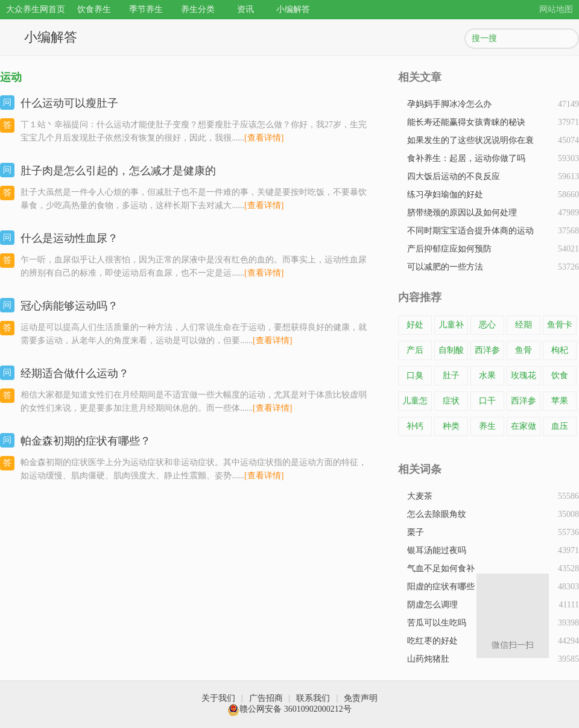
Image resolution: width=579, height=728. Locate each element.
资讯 (245, 9)
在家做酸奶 (524, 429)
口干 (487, 401)
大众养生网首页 (36, 9)
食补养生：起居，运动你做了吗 (466, 158)
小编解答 (293, 9)
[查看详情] (264, 138)
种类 (451, 426)
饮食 (560, 375)
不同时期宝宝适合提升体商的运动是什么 (470, 233)
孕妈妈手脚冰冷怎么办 (449, 104)
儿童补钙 (451, 328)
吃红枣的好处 (432, 641)
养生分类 (198, 9)
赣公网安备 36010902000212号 (289, 709)
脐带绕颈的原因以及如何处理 (462, 213)
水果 (487, 375)
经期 (524, 325)
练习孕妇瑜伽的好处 (445, 195)
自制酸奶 (451, 353)
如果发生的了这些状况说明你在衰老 (470, 143)
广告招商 (266, 698)
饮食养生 (94, 9)
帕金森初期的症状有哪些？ (86, 441)
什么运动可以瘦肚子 (69, 103)
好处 (415, 325)
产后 (415, 350)
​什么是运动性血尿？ (69, 238)
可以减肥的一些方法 (445, 267)
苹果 (560, 401)
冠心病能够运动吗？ (69, 306)
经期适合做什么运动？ (75, 373)
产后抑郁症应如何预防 (449, 249)
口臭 (415, 375)
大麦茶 (420, 496)
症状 (451, 401)
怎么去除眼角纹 (437, 514)
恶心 (487, 325)
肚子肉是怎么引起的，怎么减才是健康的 (118, 171)
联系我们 (313, 698)
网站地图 (556, 9)
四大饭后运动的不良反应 (454, 176)
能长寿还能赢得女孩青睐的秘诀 (466, 122)
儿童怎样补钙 (415, 404)
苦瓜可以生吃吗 (437, 623)
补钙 (415, 426)
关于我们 (218, 698)
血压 (560, 426)
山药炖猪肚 (428, 659)
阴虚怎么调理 (432, 605)
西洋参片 (487, 353)
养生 (487, 426)
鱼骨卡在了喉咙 (560, 328)
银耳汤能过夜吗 (437, 550)
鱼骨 (524, 350)
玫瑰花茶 (524, 378)
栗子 (416, 532)
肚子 (451, 375)
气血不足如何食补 (441, 568)
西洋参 (524, 401)
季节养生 (146, 9)
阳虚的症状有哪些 (441, 587)
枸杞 (560, 350)
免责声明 (361, 698)
